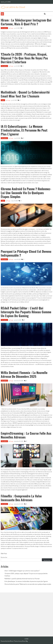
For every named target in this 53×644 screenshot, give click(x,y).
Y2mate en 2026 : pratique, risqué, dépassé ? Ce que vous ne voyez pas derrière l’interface (24, 58)
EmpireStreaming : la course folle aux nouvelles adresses (26, 435)
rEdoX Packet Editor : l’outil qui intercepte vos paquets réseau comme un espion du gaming (26, 312)
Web (3, 100)
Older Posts (4, 554)
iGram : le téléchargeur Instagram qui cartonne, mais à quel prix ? (26, 22)
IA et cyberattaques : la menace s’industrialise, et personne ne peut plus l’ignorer (24, 130)
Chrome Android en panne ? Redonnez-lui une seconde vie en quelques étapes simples (26, 193)
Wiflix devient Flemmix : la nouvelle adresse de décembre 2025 (24, 374)
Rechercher (4, 557)
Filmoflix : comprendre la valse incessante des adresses (21, 498)
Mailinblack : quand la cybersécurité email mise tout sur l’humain (25, 94)
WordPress (10, 641)
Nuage (12, 28)
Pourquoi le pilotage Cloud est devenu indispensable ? (26, 253)
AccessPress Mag (23, 641)
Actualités (4, 28)
